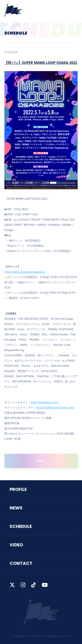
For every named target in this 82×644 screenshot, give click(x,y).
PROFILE (18, 489)
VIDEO (16, 545)
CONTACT (21, 563)
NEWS (16, 508)
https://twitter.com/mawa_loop (55, 407)
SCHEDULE (21, 526)
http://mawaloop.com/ (44, 402)
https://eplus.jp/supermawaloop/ (25, 272)
